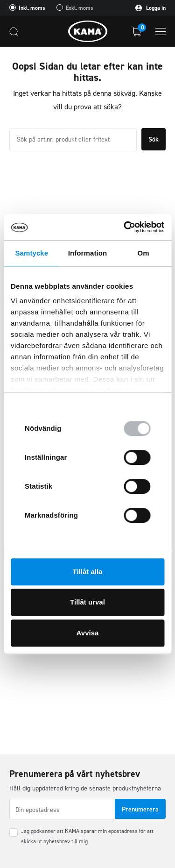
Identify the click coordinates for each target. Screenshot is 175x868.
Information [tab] (88, 253)
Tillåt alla (88, 572)
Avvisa (88, 633)
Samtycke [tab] (31, 253)
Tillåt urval (87, 602)
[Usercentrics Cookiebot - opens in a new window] (125, 227)
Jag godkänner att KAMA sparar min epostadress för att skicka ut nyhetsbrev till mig (87, 836)
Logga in (150, 8)
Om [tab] (143, 253)
